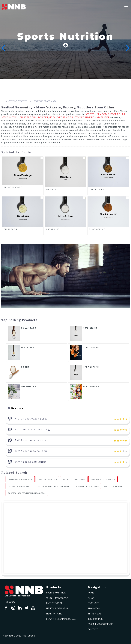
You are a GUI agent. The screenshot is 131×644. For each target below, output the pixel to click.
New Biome (90, 328)
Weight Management (58, 598)
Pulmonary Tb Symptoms (86, 486)
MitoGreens (91, 387)
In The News (94, 614)
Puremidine (29, 387)
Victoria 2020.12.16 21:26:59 (33, 430)
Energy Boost (54, 604)
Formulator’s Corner (100, 625)
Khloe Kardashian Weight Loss (53, 486)
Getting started (18, 101)
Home (91, 593)
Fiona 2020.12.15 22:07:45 (31, 441)
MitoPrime (53, 229)
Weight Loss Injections (74, 479)
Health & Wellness (57, 609)
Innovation (94, 609)
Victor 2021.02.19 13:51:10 (31, 419)
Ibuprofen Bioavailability (20, 486)
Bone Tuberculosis (47, 479)
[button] (126, 5)
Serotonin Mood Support (102, 114)
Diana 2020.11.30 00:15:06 (31, 451)
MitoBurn (53, 189)
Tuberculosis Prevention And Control (27, 493)
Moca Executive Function (65, 117)
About (91, 598)
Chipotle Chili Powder (34, 117)
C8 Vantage (29, 328)
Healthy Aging (54, 614)
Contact (93, 630)
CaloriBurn (97, 189)
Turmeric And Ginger (96, 117)
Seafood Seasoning (45, 101)
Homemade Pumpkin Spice (20, 479)
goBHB (25, 367)
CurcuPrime (91, 348)
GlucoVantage (13, 187)
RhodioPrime (97, 229)
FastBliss (28, 348)
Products (93, 604)
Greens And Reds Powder (103, 479)
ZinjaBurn (10, 229)
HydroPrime (91, 367)
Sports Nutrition (56, 593)
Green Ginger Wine (114, 486)
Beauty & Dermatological (61, 619)
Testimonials (95, 619)
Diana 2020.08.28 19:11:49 (31, 462)
